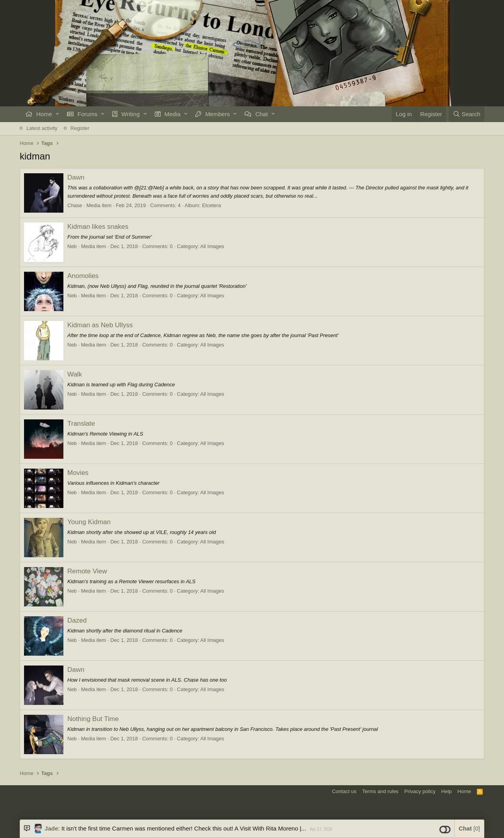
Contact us (344, 791)
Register (80, 128)
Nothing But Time (93, 719)
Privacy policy (420, 791)
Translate (81, 424)
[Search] (467, 114)
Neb (72, 246)
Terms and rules (380, 791)
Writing (130, 114)
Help (447, 791)
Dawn (76, 177)
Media (173, 114)
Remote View (87, 571)
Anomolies (83, 276)
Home (44, 114)
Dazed (77, 620)
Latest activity (42, 128)
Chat (261, 114)
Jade (51, 828)
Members (218, 114)
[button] (57, 114)
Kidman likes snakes (98, 227)
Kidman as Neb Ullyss (100, 325)
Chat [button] (469, 828)
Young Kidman (89, 522)
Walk (75, 374)
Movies (78, 473)
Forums (88, 114)
